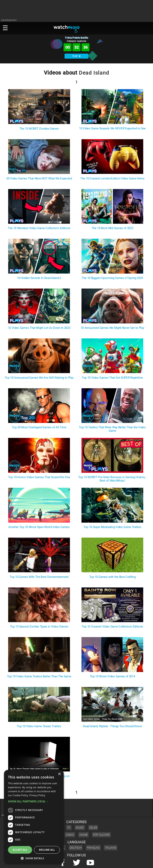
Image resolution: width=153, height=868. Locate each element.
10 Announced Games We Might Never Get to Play (112, 328)
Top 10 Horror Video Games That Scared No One (39, 477)
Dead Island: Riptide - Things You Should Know (112, 726)
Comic (70, 835)
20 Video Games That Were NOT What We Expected (39, 179)
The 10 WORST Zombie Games (39, 129)
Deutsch (76, 848)
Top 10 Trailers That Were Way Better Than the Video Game (112, 429)
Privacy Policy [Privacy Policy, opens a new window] (37, 795)
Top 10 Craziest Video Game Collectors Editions (112, 627)
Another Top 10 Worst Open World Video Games (39, 527)
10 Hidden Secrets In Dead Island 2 (39, 278)
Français (93, 848)
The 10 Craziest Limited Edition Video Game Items (112, 179)
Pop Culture (101, 835)
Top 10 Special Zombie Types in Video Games (39, 627)
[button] (34, 801)
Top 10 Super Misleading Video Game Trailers (112, 527)
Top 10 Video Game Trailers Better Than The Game (39, 676)
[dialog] (34, 817)
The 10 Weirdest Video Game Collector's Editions (39, 228)
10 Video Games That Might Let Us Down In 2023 (39, 328)
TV (69, 828)
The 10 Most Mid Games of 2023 (112, 228)
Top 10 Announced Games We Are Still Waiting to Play (39, 378)
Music (80, 828)
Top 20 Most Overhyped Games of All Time (39, 427)
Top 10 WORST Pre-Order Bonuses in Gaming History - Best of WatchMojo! (112, 479)
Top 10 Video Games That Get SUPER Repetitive (112, 378)
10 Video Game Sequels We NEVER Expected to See (112, 129)
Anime (83, 835)
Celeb (93, 828)
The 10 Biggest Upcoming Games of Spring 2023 (112, 278)
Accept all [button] (20, 850)
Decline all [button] (47, 850)
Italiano (111, 848)
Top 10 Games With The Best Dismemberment (39, 577)
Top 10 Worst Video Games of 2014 (112, 676)
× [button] (59, 774)
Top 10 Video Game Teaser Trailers (39, 726)
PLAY (76, 56)
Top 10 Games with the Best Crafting (112, 577)
